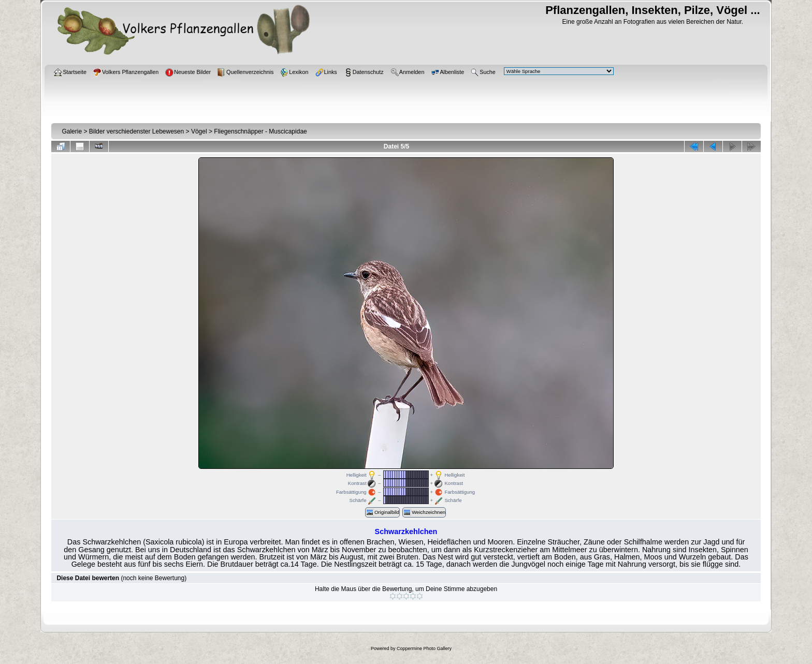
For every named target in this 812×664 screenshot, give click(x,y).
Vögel (199, 131)
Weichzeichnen (424, 512)
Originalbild (382, 512)
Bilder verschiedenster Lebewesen (136, 131)
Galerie (72, 131)
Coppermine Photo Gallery (424, 648)
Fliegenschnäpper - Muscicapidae (260, 131)
